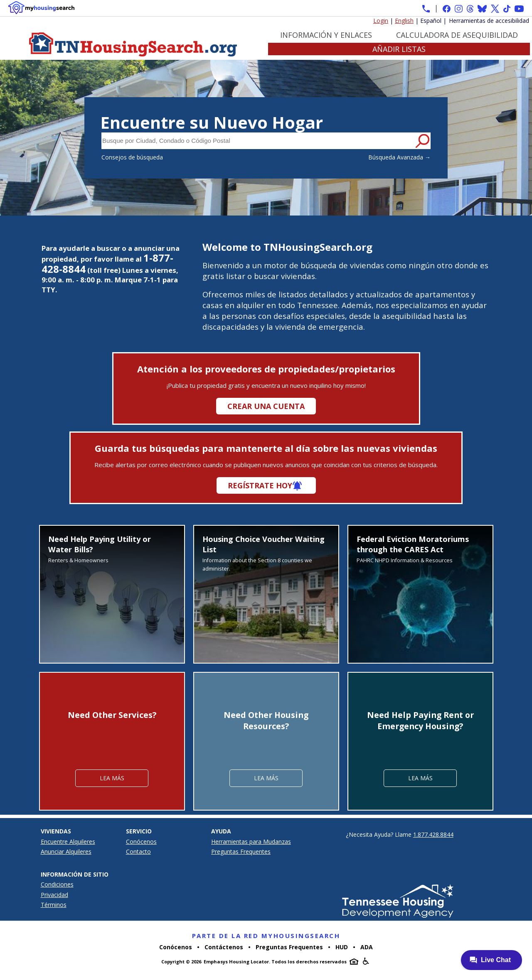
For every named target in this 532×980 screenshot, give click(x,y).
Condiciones (57, 884)
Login (381, 21)
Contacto (138, 851)
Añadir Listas (399, 49)
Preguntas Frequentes (241, 851)
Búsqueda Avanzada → (399, 157)
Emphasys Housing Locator (236, 962)
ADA (367, 947)
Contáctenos (224, 947)
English (404, 21)
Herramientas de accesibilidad (489, 21)
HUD (342, 947)
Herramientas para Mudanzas (251, 842)
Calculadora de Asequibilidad (457, 35)
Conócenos (141, 842)
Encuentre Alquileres (68, 842)
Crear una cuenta (266, 406)
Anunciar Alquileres (66, 851)
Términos (54, 905)
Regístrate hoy (260, 485)
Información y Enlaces (326, 35)
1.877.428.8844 (433, 834)
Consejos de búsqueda (132, 157)
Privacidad (54, 895)
